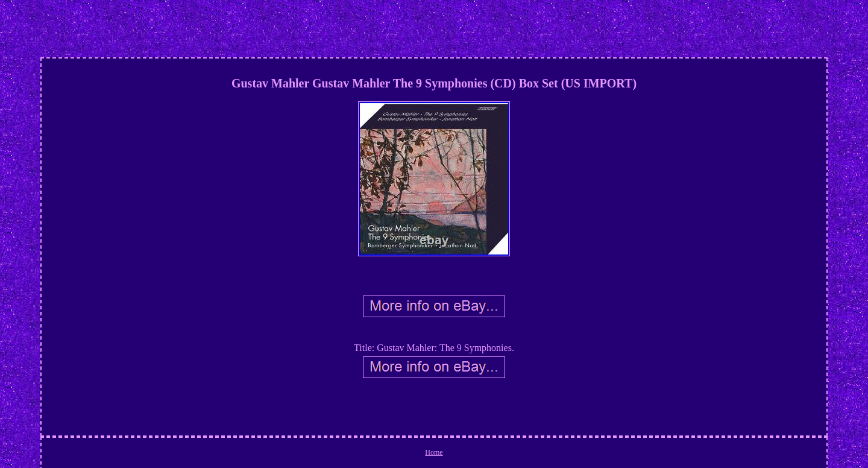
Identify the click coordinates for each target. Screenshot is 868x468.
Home (434, 452)
